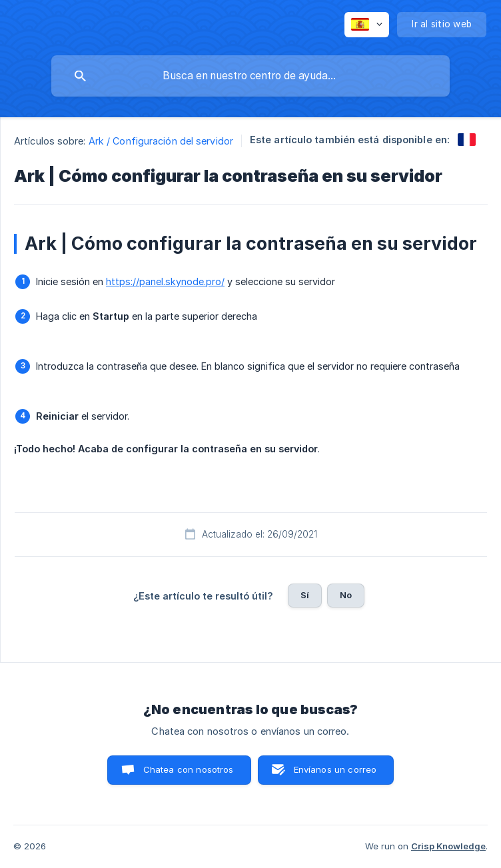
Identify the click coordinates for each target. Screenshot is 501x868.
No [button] (346, 595)
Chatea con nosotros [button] (189, 769)
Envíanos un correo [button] (335, 769)
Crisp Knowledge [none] (448, 846)
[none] (367, 25)
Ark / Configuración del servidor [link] (161, 141)
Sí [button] (305, 595)
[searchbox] (250, 76)
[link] (467, 140)
